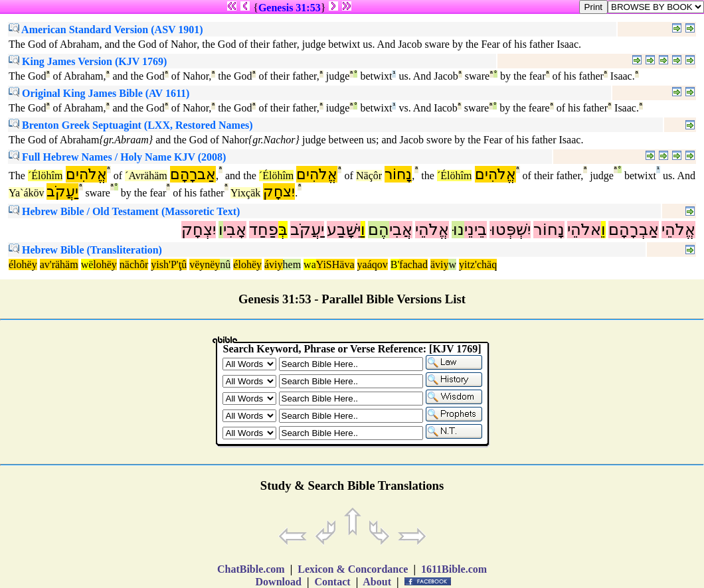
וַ (363, 230)
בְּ (283, 230)
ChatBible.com (251, 569)
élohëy (23, 264)
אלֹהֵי (584, 230)
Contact (332, 582)
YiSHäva (335, 264)
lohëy (105, 264)
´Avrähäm (146, 176)
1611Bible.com (454, 569)
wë (87, 264)
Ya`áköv (26, 193)
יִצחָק (279, 191)
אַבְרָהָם (634, 230)
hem (292, 264)
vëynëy (205, 264)
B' (395, 264)
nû (225, 264)
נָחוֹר (398, 174)
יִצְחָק (199, 230)
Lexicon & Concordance (353, 569)
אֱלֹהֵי (678, 230)
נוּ (458, 230)
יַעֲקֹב (62, 191)
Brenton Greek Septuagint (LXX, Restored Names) (131, 125)
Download (279, 582)
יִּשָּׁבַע (344, 230)
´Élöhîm (45, 176)
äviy (440, 264)
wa (310, 264)
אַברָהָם (193, 174)
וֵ (603, 230)
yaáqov (373, 264)
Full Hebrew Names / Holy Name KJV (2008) (117, 157)
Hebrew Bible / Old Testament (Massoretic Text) (124, 211)
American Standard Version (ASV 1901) (106, 30)
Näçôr (369, 176)
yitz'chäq (478, 264)
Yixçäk (245, 193)
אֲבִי (401, 230)
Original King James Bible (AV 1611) (99, 93)
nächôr (134, 264)
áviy (274, 264)
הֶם (379, 230)
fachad (413, 264)
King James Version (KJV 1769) (88, 61)
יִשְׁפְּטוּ (510, 230)
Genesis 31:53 (290, 8)
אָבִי (235, 230)
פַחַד (264, 230)
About (377, 582)
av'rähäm (59, 264)
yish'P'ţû (169, 264)
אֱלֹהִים (86, 174)
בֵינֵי (476, 230)
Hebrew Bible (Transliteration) (85, 250)
